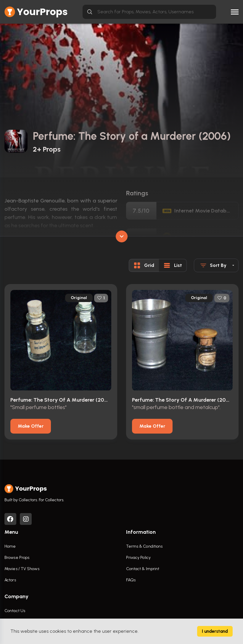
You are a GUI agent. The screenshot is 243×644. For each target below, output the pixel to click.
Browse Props (17, 558)
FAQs (131, 580)
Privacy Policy (138, 558)
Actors (10, 580)
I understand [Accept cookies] (215, 631)
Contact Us (15, 611)
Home (10, 546)
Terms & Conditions (144, 546)
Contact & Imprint (143, 569)
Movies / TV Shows (22, 569)
